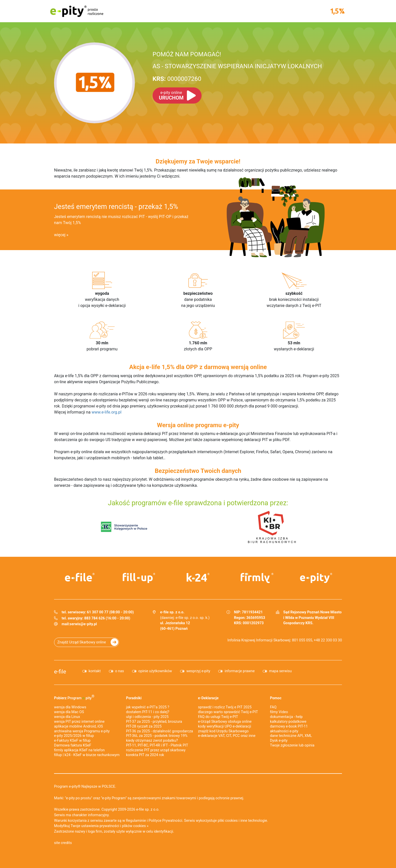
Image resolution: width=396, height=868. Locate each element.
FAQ (273, 707)
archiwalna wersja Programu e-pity (82, 731)
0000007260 (177, 79)
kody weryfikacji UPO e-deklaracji (225, 726)
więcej (60, 235)
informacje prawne (240, 671)
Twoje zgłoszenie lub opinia (292, 745)
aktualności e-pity (284, 731)
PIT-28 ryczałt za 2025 (144, 726)
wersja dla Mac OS (69, 712)
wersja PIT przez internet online (79, 722)
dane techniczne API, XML (291, 736)
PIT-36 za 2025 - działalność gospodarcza (159, 731)
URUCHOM (171, 95)
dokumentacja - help (286, 717)
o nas (120, 671)
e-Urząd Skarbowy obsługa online (225, 722)
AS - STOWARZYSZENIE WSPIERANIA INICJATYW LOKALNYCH (237, 66)
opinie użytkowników (155, 671)
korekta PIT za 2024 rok (145, 755)
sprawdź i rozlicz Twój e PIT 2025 (225, 707)
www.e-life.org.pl (106, 412)
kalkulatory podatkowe (288, 722)
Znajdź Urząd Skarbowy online (82, 642)
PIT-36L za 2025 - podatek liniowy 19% (157, 736)
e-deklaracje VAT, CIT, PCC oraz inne (227, 736)
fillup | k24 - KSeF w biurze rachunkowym (87, 755)
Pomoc (276, 698)
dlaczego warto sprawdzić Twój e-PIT (228, 712)
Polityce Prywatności (165, 821)
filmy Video (279, 712)
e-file (60, 671)
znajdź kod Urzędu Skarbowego (223, 731)
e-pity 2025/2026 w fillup (74, 736)
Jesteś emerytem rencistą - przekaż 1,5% (116, 207)
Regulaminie (136, 821)
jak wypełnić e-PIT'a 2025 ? (148, 707)
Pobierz (74, 697)
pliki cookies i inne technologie (242, 821)
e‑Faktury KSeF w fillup (72, 741)
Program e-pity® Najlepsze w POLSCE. (85, 787)
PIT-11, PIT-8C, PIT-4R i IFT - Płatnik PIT (157, 745)
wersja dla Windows (70, 707)
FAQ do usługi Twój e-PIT (218, 717)
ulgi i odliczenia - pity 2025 (147, 717)
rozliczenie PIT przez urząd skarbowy (156, 750)
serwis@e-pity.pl (83, 624)
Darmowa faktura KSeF (73, 745)
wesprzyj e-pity (198, 671)
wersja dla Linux (67, 717)
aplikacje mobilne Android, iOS (79, 726)
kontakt (95, 671)
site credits (63, 843)
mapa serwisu (280, 671)
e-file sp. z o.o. (148, 810)
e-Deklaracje (208, 698)
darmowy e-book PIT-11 (289, 726)
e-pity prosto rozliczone (77, 11)
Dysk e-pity (279, 741)
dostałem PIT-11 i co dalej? (148, 712)
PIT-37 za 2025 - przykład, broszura (154, 722)
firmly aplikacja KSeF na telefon (79, 750)
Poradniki (134, 698)
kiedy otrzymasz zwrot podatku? (152, 741)
